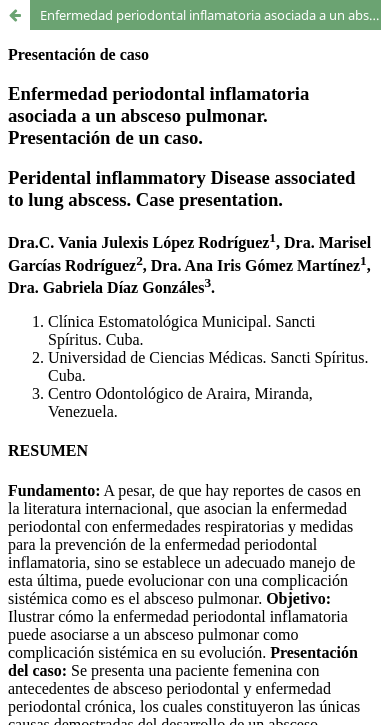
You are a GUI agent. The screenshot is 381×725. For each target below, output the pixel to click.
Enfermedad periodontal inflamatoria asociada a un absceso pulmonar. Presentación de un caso (210, 15)
